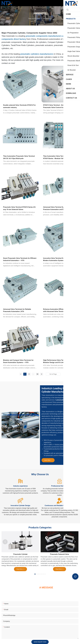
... (33, 374)
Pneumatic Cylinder (20, 554)
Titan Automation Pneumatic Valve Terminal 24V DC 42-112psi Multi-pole (19, 157)
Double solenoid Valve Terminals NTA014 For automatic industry (19, 106)
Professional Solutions (60, 486)
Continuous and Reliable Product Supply (60, 505)
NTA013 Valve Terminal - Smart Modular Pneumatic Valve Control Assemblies (57, 106)
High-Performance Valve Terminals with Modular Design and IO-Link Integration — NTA (58, 361)
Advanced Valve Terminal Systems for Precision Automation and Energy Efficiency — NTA (59, 208)
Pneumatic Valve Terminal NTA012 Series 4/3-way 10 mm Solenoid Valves (19, 208)
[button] (35, 574)
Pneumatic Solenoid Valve (60, 554)
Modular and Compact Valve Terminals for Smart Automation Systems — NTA (18, 361)
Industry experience (20, 486)
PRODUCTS (47, 18)
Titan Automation (34, 18)
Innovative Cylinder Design (20, 505)
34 (37, 374)
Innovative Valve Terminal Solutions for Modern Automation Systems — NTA (57, 259)
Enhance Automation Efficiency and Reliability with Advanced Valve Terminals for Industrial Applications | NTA (60, 310)
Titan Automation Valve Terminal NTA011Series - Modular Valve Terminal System (57, 157)
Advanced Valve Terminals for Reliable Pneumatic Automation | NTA (17, 310)
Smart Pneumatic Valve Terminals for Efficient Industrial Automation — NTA (20, 259)
